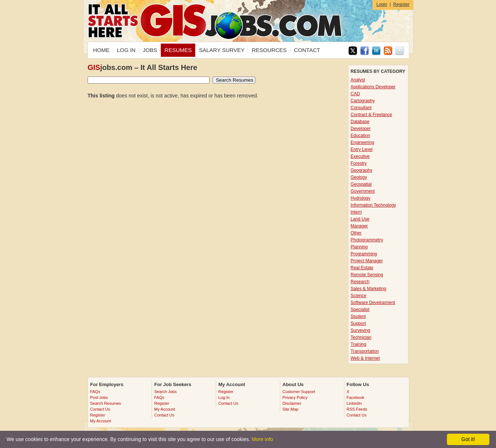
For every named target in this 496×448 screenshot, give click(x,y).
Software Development (373, 303)
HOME (101, 50)
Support (358, 323)
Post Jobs (99, 397)
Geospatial (361, 184)
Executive (360, 156)
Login (382, 4)
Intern (356, 212)
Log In (224, 397)
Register (401, 4)
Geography (361, 170)
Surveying (360, 330)
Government (363, 191)
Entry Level (362, 149)
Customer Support (299, 392)
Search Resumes (106, 403)
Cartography (363, 101)
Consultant (361, 108)
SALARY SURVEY (222, 50)
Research (360, 282)
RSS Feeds (357, 409)
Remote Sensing (367, 275)
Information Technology (373, 205)
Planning (359, 247)
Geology (359, 177)
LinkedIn (354, 403)
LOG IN (126, 50)
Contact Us (100, 409)
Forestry (359, 163)
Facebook (355, 397)
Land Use (360, 219)
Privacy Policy (295, 397)
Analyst (358, 80)
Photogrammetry (367, 240)
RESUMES (178, 50)
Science (358, 296)
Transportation (365, 351)
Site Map (290, 409)
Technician (361, 337)
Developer (361, 129)
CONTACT (307, 50)
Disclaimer (292, 403)
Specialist (360, 310)
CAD (355, 94)
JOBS (150, 50)
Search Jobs (165, 392)
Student (358, 316)
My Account (101, 421)
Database (360, 122)
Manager (359, 226)
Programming (364, 254)
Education (360, 136)
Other (356, 233)
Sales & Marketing (368, 289)
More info (262, 439)
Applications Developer (373, 87)
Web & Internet (365, 358)
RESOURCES (269, 50)
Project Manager (367, 261)
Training (358, 344)
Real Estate (362, 268)
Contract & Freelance (371, 115)
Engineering (362, 142)
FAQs (95, 392)
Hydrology (360, 198)
